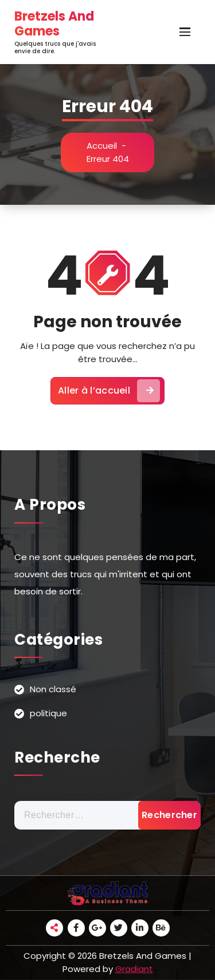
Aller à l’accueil (109, 391)
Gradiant (134, 969)
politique (48, 713)
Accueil (102, 146)
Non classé (53, 689)
